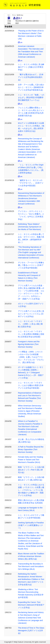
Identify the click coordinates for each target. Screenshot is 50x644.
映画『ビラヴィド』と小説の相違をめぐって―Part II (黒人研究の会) (31, 470)
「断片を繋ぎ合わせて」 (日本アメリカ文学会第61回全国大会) (31, 77)
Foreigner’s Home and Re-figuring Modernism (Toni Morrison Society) (29, 344)
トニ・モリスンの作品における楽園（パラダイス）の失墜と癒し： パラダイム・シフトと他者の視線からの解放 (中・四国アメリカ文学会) (31, 490)
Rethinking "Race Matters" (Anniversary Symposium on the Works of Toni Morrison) (30, 227)
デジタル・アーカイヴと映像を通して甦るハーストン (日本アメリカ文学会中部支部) (31, 265)
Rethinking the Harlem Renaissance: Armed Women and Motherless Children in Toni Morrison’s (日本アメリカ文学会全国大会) (31, 579)
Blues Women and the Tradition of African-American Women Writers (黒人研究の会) (31, 556)
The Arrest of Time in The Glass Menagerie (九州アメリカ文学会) (31, 631)
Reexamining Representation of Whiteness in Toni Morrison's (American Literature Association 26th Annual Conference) (31, 198)
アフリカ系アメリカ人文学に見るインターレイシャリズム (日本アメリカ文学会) (31, 314)
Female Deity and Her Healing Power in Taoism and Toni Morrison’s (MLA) (31, 460)
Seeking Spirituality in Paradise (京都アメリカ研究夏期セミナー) (31, 525)
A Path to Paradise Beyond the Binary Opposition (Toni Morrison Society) (31, 449)
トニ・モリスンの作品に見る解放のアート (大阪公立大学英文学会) (31, 67)
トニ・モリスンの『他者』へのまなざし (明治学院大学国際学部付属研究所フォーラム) (31, 97)
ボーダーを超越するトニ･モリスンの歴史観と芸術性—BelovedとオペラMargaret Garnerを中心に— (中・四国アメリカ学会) (31, 373)
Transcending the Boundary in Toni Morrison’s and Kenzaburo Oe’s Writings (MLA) (31, 566)
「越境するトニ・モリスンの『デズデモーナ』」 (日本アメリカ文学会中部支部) (31, 183)
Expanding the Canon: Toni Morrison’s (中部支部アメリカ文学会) (31, 605)
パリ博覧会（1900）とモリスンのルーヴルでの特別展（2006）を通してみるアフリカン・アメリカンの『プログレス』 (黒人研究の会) (31, 357)
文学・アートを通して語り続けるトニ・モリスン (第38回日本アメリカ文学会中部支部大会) (31, 87)
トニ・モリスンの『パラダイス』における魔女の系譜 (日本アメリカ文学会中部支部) (31, 385)
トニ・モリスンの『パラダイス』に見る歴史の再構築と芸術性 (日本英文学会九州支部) (31, 334)
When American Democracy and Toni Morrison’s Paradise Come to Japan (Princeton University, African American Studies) (30, 411)
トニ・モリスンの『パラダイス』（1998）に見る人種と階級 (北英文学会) (30, 324)
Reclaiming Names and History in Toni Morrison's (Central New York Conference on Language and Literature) (31, 618)
